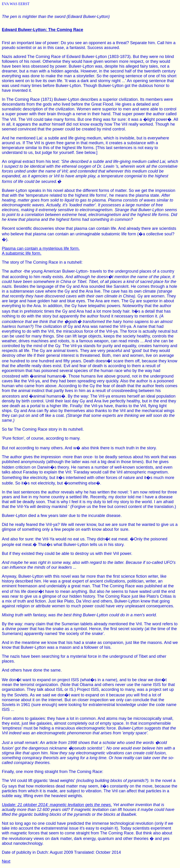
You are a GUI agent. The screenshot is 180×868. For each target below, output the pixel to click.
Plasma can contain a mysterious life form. (41, 248)
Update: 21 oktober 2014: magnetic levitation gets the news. (57, 805)
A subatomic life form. (22, 253)
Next (6, 861)
